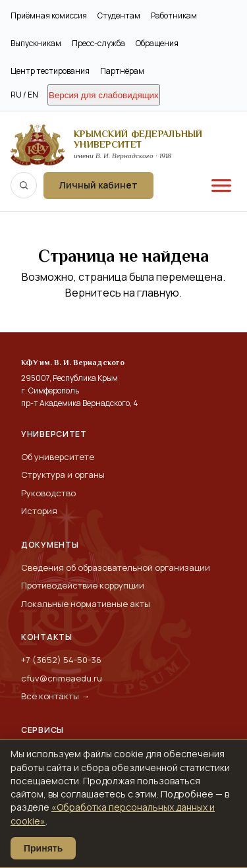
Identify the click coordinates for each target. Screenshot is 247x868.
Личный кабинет (98, 185)
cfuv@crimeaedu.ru (62, 678)
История (39, 511)
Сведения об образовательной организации (116, 567)
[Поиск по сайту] (24, 185)
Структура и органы (63, 475)
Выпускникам (36, 43)
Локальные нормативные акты (86, 604)
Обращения (157, 43)
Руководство (48, 493)
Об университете (58, 457)
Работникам (174, 15)
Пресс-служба (98, 43)
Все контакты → (55, 696)
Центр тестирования (50, 71)
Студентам (119, 15)
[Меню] (221, 185)
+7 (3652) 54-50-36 (61, 660)
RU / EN (24, 95)
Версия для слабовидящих (104, 95)
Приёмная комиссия (49, 15)
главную (158, 293)
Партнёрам (122, 71)
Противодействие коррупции (83, 585)
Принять (43, 848)
